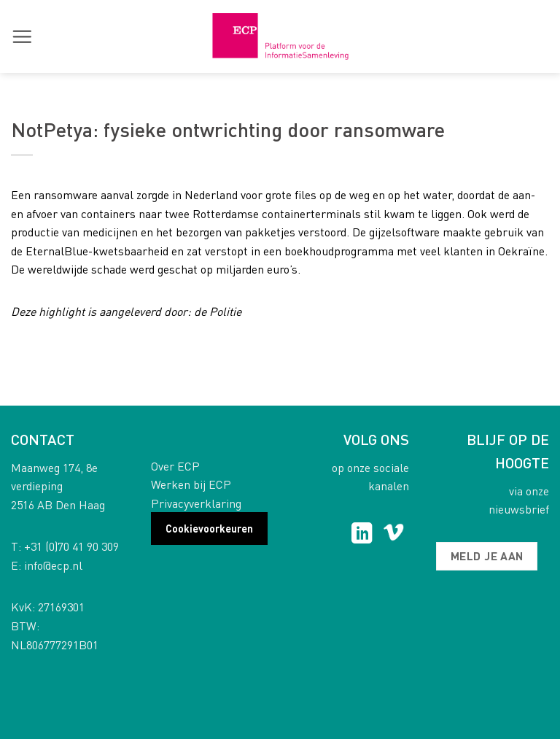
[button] (22, 36)
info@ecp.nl (53, 565)
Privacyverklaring (196, 503)
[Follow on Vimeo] (393, 535)
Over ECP (175, 466)
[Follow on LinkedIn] (362, 535)
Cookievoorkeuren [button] (209, 528)
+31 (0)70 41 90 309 (71, 546)
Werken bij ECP (191, 484)
